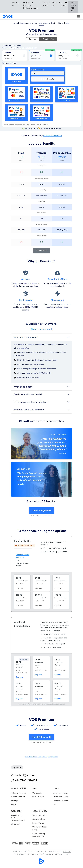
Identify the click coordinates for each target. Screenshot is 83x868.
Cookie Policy (64, 4)
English (17, 768)
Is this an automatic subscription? (31, 402)
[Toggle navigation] (78, 16)
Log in (14, 805)
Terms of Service (39, 815)
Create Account (18, 797)
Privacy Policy (55, 4)
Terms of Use (45, 4)
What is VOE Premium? (26, 337)
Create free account (41, 329)
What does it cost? (23, 387)
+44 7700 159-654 (26, 780)
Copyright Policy (53, 757)
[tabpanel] (41, 39)
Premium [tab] (33, 39)
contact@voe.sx (24, 775)
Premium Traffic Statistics (23, 556)
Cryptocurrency (38, 70)
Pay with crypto (48, 79)
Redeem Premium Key (52, 136)
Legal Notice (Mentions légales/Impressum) (31, 5)
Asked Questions (18, 793)
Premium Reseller (61, 797)
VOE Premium (38, 797)
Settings (15, 801)
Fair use (45, 757)
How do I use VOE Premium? (29, 410)
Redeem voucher (61, 801)
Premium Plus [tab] (48, 39)
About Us (15, 824)
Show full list (42, 250)
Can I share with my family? (28, 394)
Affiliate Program (61, 793)
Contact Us (15, 4)
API (55, 805)
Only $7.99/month (41, 511)
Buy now (19, 677)
